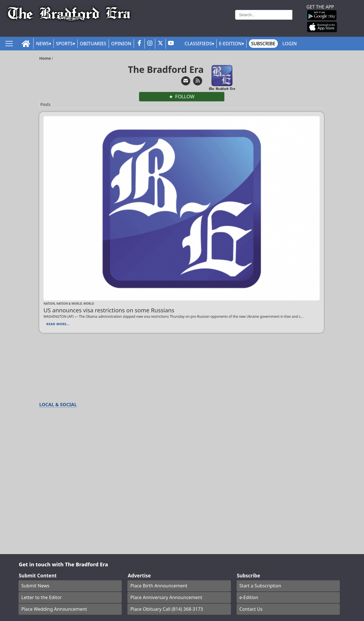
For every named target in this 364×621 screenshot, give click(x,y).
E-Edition (230, 44)
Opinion (121, 44)
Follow (185, 97)
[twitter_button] (160, 44)
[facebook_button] (139, 44)
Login (289, 44)
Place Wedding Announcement (54, 609)
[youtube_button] (171, 44)
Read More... (58, 324)
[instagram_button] (150, 44)
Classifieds (198, 44)
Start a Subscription (260, 586)
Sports (64, 44)
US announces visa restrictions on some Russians (109, 310)
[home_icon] (26, 44)
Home (46, 58)
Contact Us (251, 609)
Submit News (35, 586)
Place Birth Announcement (159, 586)
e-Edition (249, 597)
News (42, 44)
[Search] (264, 15)
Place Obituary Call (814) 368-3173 (167, 609)
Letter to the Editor (42, 597)
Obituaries (93, 44)
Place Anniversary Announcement (166, 597)
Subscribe (263, 44)
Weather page (203, 21)
